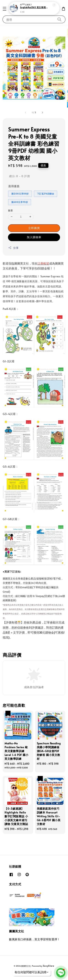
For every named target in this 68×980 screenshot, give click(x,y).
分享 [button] (13, 248)
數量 (11, 210)
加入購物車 (34, 237)
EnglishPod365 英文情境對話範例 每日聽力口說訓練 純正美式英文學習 (34, 7)
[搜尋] (59, 19)
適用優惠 (14, 186)
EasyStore (49, 966)
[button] (5, 9)
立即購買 (34, 228)
